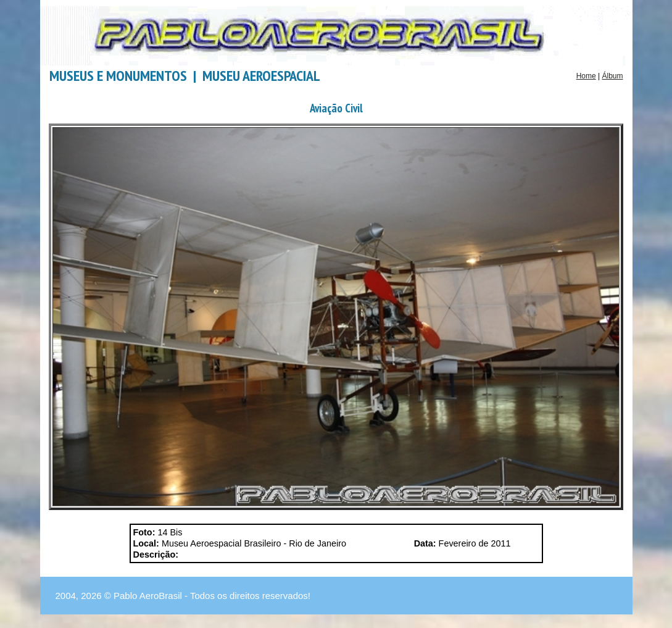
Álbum (612, 76)
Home (586, 76)
